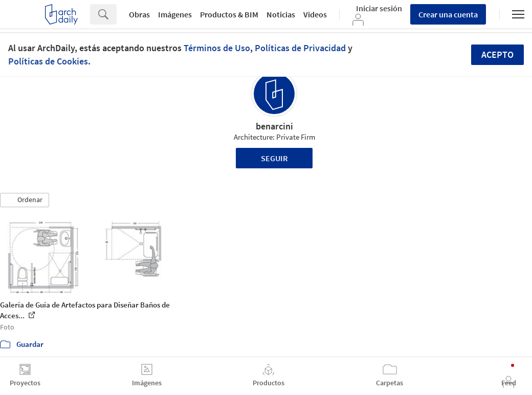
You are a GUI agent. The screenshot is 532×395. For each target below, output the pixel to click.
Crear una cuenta (448, 14)
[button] (25, 200)
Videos (315, 14)
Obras (139, 14)
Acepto (497, 54)
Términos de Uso (217, 48)
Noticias (281, 14)
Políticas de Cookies (48, 61)
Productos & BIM (229, 14)
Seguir (274, 158)
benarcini (274, 126)
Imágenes (175, 14)
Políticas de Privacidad (300, 48)
